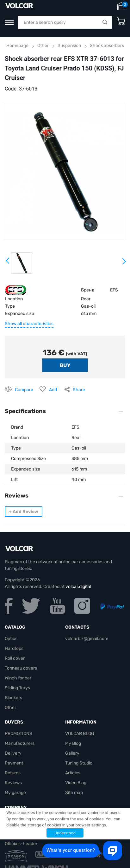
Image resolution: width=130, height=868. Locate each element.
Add (53, 390)
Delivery (13, 753)
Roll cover (15, 658)
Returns (13, 773)
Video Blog (76, 783)
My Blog (73, 743)
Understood (65, 833)
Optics (11, 639)
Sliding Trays (17, 688)
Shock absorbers (107, 46)
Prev (8, 263)
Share (79, 390)
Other (43, 46)
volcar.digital (78, 587)
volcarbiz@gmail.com (87, 639)
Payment (14, 763)
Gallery (72, 753)
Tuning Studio (79, 763)
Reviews (13, 783)
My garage (15, 793)
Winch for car (18, 678)
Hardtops (14, 648)
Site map (74, 793)
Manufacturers (20, 743)
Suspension (69, 46)
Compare (24, 390)
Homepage (17, 46)
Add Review (24, 512)
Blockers (13, 698)
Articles (73, 773)
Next (124, 264)
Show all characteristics (29, 324)
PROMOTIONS (19, 734)
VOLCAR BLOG (80, 734)
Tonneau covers (21, 668)
